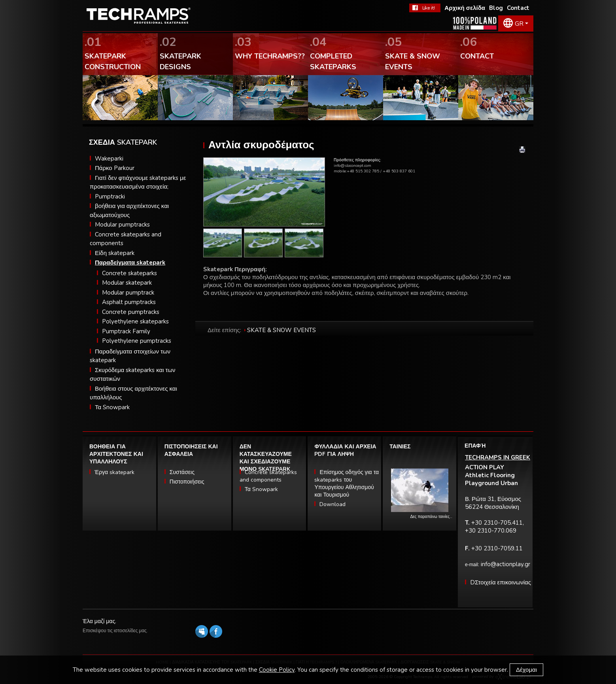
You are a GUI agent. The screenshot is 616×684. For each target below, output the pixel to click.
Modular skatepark (127, 283)
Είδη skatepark (115, 253)
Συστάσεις (182, 472)
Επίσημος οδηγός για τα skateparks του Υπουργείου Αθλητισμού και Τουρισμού (347, 484)
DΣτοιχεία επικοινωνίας (501, 582)
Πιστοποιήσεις (187, 482)
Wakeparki (109, 159)
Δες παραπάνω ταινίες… (431, 517)
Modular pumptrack (128, 293)
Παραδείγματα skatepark (130, 263)
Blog (496, 8)
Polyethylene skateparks (135, 321)
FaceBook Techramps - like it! (425, 8)
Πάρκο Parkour (115, 168)
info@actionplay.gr (505, 564)
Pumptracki (110, 197)
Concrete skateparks (129, 273)
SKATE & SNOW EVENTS (282, 330)
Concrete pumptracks (131, 312)
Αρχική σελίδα (465, 8)
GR (519, 24)
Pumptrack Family (126, 331)
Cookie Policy (277, 670)
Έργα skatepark (114, 472)
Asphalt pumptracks (129, 302)
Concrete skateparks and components (268, 476)
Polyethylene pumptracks (137, 341)
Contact (518, 8)
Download (333, 504)
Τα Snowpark (112, 407)
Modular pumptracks (122, 225)
